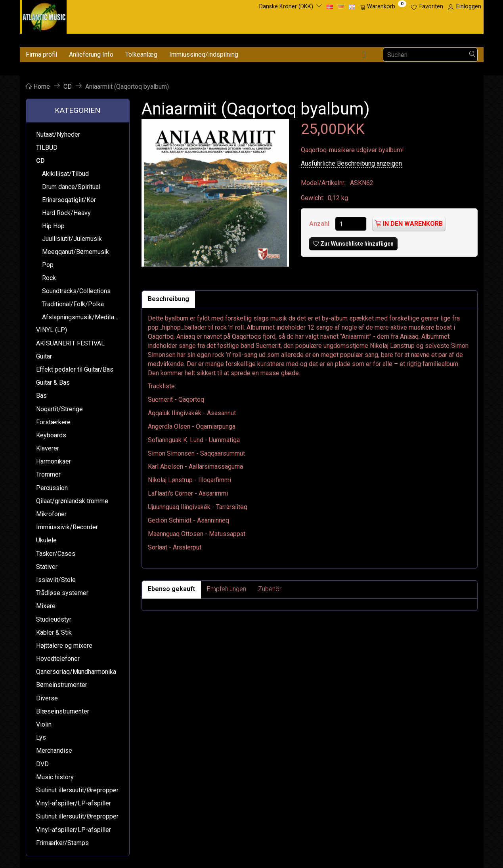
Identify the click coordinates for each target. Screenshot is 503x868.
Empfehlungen (227, 589)
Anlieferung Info (91, 54)
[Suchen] (472, 55)
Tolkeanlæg (141, 54)
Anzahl (320, 224)
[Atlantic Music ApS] (44, 15)
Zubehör (270, 589)
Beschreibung (168, 299)
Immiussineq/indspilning (204, 54)
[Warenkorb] (383, 7)
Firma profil (41, 54)
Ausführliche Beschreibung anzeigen (351, 163)
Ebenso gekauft (171, 589)
